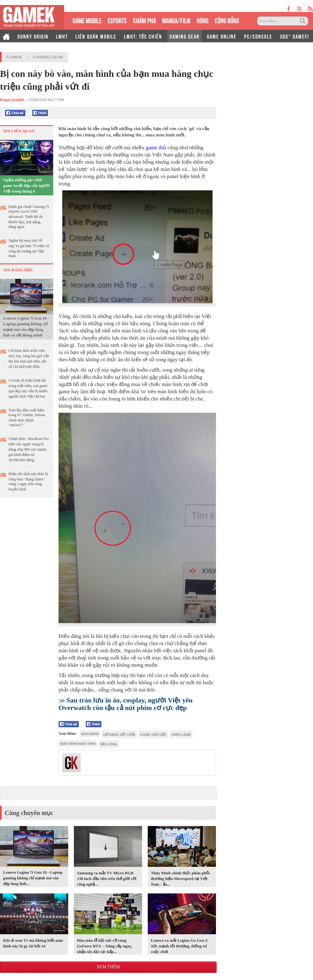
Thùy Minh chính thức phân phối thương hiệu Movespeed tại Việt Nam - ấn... (180, 879)
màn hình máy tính (78, 744)
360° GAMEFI (294, 36)
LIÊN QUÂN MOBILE (96, 36)
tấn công (109, 744)
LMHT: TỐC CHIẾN (143, 36)
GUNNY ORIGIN (33, 36)
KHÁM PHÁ (144, 20)
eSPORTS (117, 20)
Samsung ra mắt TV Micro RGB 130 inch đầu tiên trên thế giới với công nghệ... (107, 879)
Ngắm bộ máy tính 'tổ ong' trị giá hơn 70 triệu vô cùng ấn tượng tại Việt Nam (29, 248)
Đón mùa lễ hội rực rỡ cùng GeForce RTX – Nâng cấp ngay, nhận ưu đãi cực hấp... (105, 946)
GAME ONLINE (222, 36)
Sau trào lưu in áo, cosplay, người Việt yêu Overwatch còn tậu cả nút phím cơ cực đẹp (126, 704)
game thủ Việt (153, 734)
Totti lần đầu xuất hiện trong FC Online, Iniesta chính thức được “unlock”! (27, 418)
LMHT (62, 36)
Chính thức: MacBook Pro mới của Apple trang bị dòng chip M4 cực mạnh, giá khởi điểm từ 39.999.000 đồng (28, 449)
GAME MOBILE (87, 20)
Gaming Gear (48, 57)
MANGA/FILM (176, 20)
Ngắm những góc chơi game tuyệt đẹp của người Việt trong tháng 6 (26, 185)
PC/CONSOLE (258, 36)
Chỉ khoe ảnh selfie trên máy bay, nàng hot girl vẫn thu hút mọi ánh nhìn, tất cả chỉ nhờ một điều (29, 359)
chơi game (181, 734)
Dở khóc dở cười (119, 734)
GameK (14, 57)
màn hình (90, 734)
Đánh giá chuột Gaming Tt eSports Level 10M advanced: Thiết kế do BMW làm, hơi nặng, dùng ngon (29, 217)
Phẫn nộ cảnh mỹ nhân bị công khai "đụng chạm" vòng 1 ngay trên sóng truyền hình (28, 482)
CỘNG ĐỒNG (227, 20)
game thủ (156, 148)
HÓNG (203, 20)
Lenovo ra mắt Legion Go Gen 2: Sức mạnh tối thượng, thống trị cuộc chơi (180, 946)
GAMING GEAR (185, 36)
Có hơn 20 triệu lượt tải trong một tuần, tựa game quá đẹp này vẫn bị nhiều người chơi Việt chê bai (28, 388)
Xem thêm (108, 967)
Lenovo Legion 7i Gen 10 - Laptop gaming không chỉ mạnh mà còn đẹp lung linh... (33, 878)
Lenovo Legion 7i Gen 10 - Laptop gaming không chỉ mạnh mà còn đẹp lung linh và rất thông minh (26, 327)
